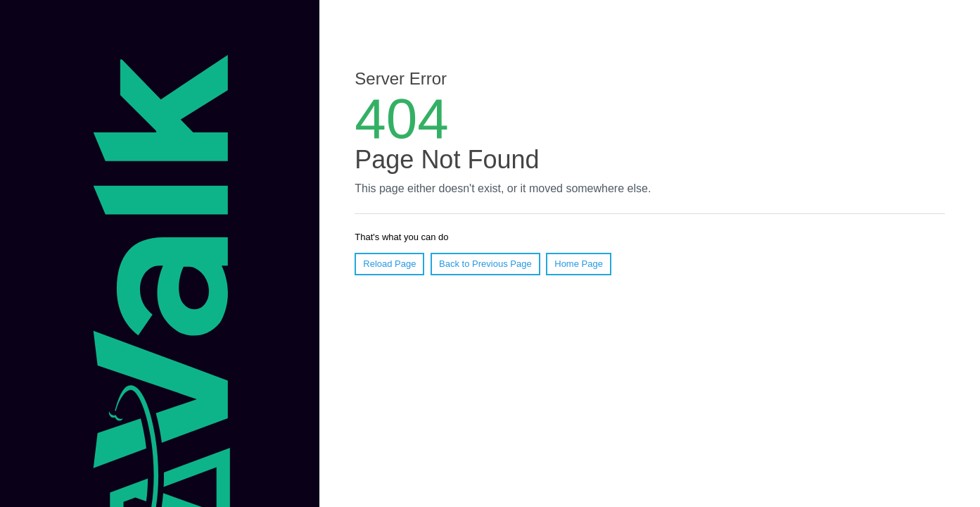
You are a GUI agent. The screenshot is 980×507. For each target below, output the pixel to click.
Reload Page (389, 264)
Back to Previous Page (485, 264)
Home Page (579, 264)
